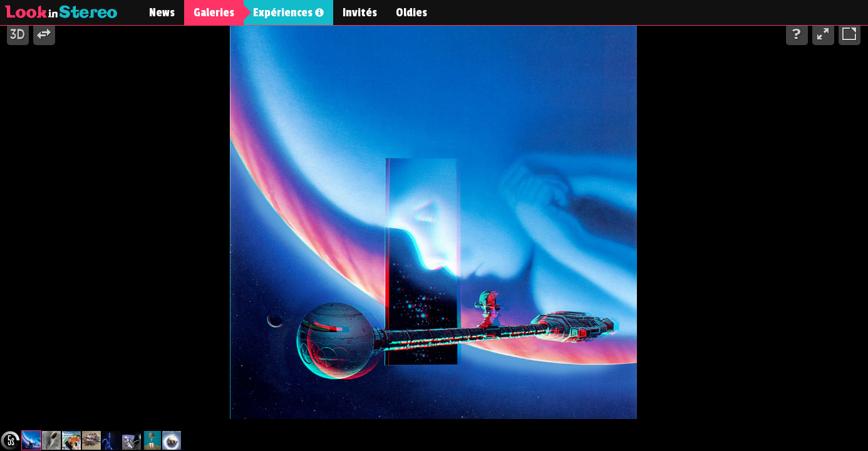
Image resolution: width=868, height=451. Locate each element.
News (162, 13)
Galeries (214, 13)
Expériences (288, 13)
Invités (360, 13)
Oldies (411, 13)
